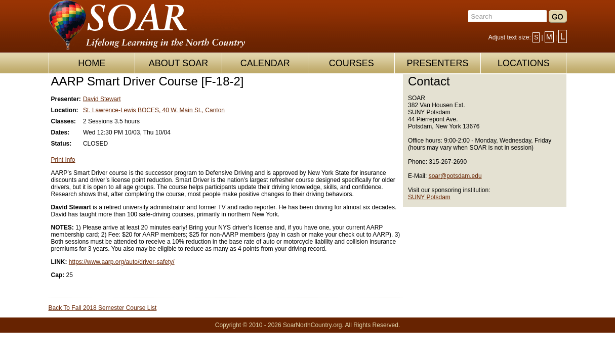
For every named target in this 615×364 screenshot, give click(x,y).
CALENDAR (265, 63)
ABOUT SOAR (179, 63)
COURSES (352, 63)
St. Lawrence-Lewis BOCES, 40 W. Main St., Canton (154, 110)
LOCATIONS (524, 63)
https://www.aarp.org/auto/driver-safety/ (122, 262)
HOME (92, 63)
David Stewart (102, 99)
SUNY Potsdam (429, 197)
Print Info (63, 160)
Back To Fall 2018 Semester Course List (103, 308)
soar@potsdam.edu (455, 176)
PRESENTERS (437, 63)
